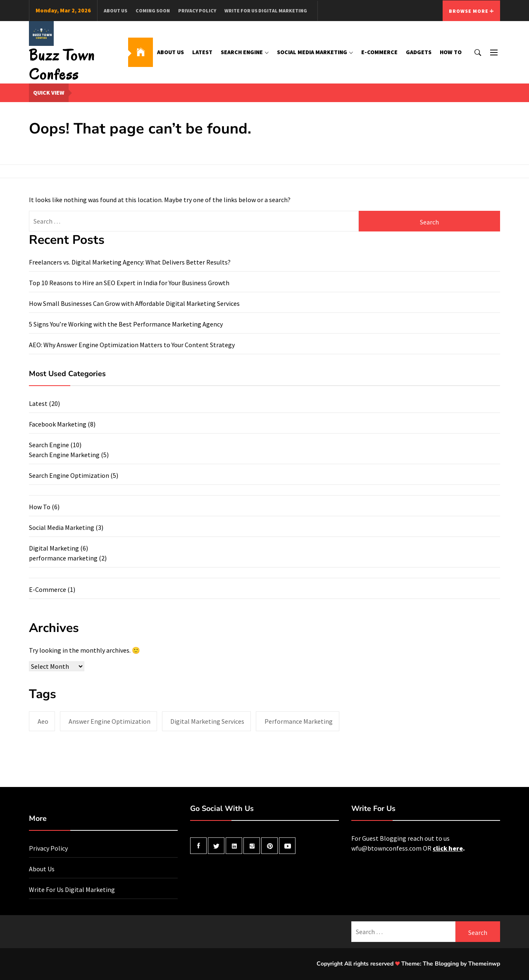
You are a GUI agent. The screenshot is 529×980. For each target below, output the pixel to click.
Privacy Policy (197, 11)
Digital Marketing (54, 548)
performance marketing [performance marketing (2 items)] (299, 721)
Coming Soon (153, 11)
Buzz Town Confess (62, 65)
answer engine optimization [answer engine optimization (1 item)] (110, 721)
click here (448, 848)
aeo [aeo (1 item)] (43, 721)
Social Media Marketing (315, 52)
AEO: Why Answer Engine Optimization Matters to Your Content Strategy (132, 345)
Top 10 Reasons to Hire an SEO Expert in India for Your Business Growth (129, 283)
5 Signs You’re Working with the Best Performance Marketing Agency (126, 324)
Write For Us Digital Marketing (266, 11)
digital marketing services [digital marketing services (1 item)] (207, 721)
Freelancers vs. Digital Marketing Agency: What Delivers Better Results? (130, 262)
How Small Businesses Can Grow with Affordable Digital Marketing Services (134, 303)
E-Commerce (379, 52)
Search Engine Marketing (64, 455)
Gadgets (419, 52)
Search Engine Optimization (69, 475)
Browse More (471, 11)
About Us (116, 11)
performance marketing (63, 558)
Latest (202, 52)
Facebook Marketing (58, 424)
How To (451, 52)
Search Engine (245, 52)
